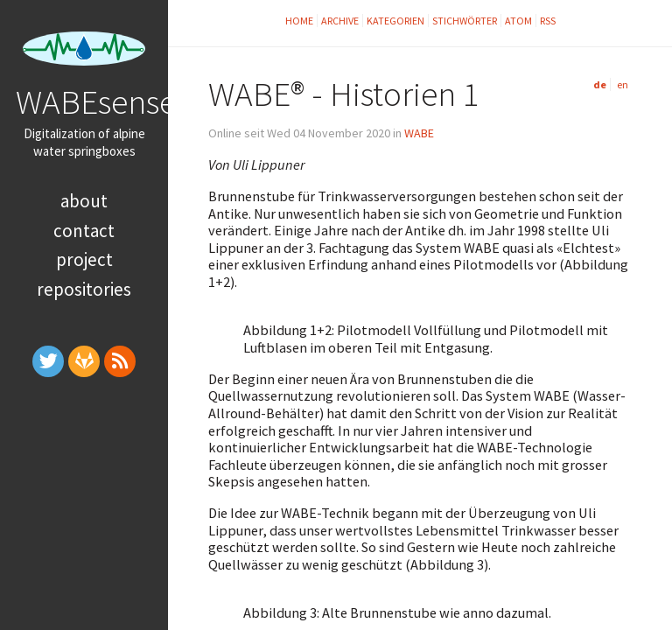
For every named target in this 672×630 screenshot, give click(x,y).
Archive (340, 21)
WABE (419, 133)
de (600, 84)
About (84, 201)
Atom (518, 21)
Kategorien (395, 21)
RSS (548, 21)
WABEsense (96, 101)
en (623, 84)
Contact (84, 231)
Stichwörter (465, 21)
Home (299, 21)
